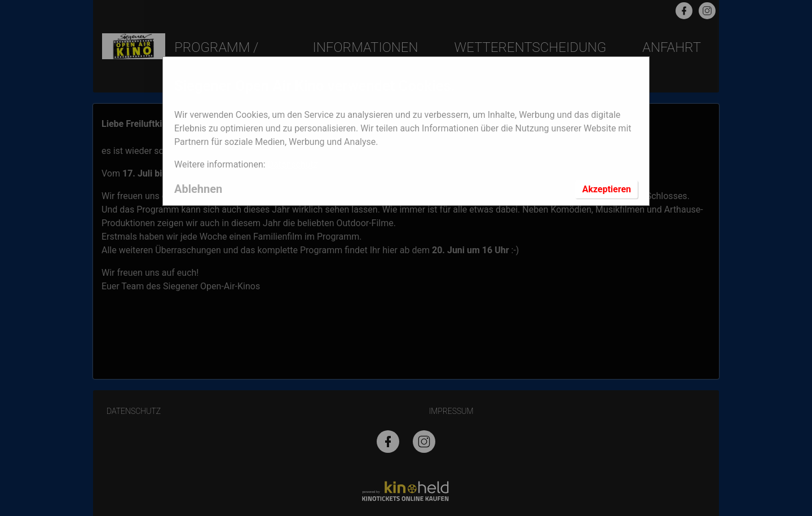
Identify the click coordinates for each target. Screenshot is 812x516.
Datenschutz (293, 164)
